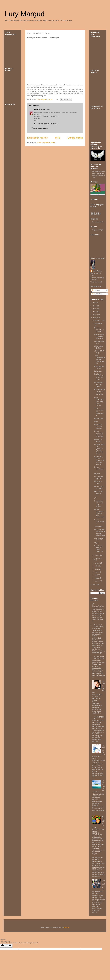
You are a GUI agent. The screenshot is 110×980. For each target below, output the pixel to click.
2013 (95, 315)
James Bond (99, 526)
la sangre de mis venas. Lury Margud (99, 504)
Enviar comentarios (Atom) (46, 143)
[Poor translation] (9, 946)
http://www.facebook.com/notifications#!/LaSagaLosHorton (98, 174)
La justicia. (98, 371)
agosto (97, 563)
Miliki (96, 422)
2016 (95, 306)
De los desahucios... (99, 469)
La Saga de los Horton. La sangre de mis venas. (99, 392)
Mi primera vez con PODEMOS (99, 658)
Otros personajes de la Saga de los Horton (99, 401)
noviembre (98, 323)
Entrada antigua (75, 138)
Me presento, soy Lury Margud (99, 384)
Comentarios (97, 294)
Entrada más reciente (37, 138)
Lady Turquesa (40, 109)
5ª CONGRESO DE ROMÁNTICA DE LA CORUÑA (98, 720)
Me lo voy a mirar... (98, 482)
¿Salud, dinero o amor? (99, 539)
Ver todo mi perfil (96, 282)
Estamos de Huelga (98, 441)
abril (96, 575)
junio (97, 569)
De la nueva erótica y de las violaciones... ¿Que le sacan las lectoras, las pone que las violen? (98, 630)
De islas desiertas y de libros (99, 330)
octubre (98, 555)
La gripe (97, 474)
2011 (95, 585)
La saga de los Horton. (99, 367)
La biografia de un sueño (97, 859)
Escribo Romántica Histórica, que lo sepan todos (99, 513)
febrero (97, 581)
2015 (95, 309)
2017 (95, 303)
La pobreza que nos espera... (98, 426)
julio (96, 566)
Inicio (58, 138)
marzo (97, 578)
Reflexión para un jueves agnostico (99, 336)
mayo (97, 572)
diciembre (98, 320)
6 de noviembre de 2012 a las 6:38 (46, 124)
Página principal (98, 230)
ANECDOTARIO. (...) (99, 352)
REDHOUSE (99, 418)
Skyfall (97, 543)
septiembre (99, 558)
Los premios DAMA (98, 347)
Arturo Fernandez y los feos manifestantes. (99, 359)
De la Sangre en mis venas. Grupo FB (99, 549)
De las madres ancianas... (99, 487)
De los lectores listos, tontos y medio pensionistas (99, 532)
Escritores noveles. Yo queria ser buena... (99, 377)
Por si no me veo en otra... (99, 493)
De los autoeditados (99, 522)
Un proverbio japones (99, 478)
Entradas (96, 290)
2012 (95, 318)
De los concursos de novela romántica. (99, 434)
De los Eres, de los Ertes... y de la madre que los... (99, 460)
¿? (95, 498)
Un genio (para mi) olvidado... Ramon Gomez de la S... (99, 449)
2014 (95, 312)
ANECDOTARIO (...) (99, 342)
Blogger (67, 927)
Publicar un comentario (40, 128)
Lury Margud (25, 14)
